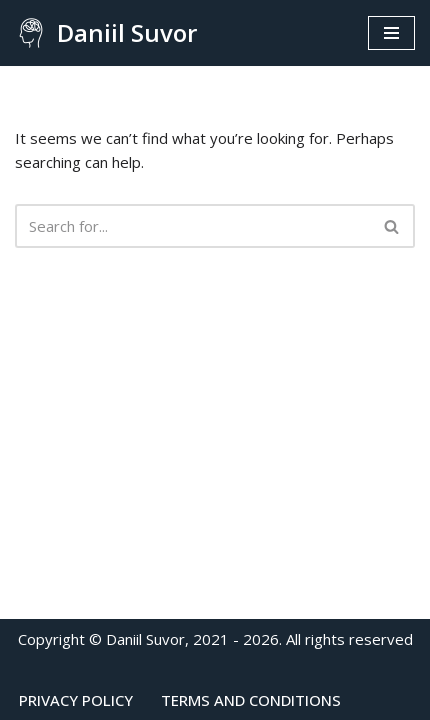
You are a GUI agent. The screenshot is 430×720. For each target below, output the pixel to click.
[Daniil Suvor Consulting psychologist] (106, 33)
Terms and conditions (251, 700)
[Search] (192, 226)
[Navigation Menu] (391, 33)
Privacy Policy (76, 700)
